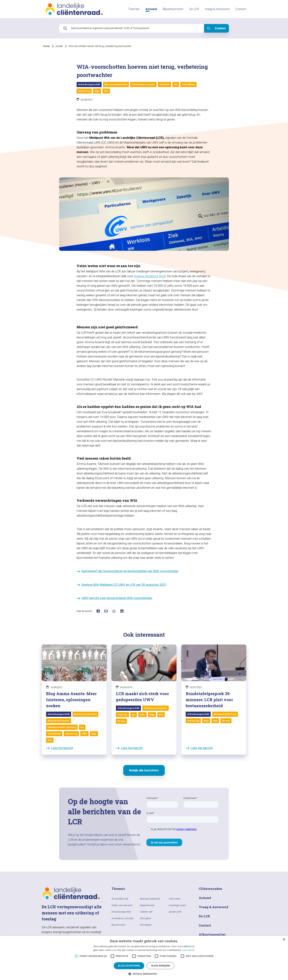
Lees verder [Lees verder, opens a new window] (189, 950)
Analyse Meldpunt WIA (149, 276)
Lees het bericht (60, 748)
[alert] (144, 958)
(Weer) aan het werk (122, 905)
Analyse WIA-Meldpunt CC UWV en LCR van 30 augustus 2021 (122, 585)
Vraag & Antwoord (217, 9)
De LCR (194, 9)
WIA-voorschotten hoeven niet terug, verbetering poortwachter (100, 46)
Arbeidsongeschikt (121, 912)
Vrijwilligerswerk (177, 905)
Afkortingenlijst (212, 934)
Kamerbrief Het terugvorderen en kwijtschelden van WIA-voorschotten (127, 571)
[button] (144, 974)
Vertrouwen (174, 899)
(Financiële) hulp (120, 899)
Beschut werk (118, 925)
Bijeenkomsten (173, 9)
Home (46, 46)
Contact (241, 9)
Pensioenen (146, 925)
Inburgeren (146, 918)
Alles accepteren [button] (129, 966)
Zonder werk (175, 912)
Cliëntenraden (210, 889)
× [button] (284, 940)
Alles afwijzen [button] (161, 966)
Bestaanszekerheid (150, 899)
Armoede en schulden (123, 918)
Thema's (134, 9)
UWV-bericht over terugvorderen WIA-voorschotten (114, 598)
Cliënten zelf (146, 912)
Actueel (151, 9)
